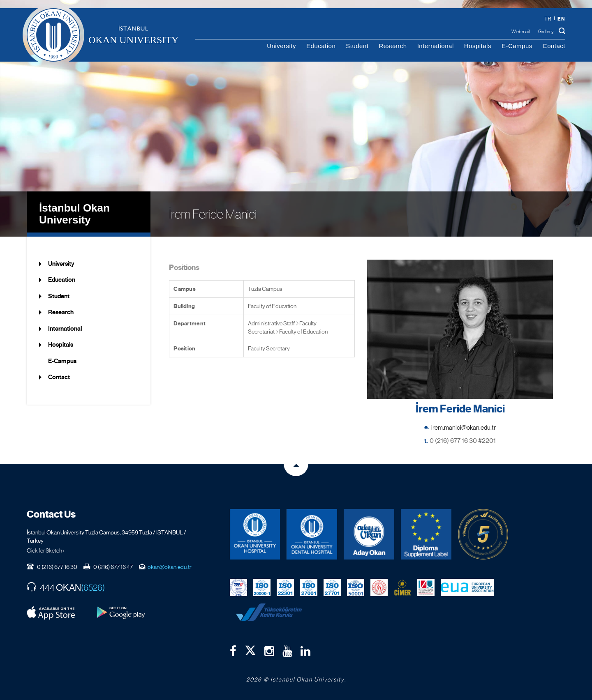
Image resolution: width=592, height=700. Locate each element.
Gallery (546, 32)
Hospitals (478, 46)
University (281, 46)
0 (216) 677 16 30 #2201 (463, 441)
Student (357, 46)
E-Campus (517, 46)
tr (548, 19)
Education (321, 46)
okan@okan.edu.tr (170, 567)
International (436, 46)
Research (393, 46)
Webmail (521, 32)
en (561, 19)
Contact (554, 46)
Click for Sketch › (46, 550)
